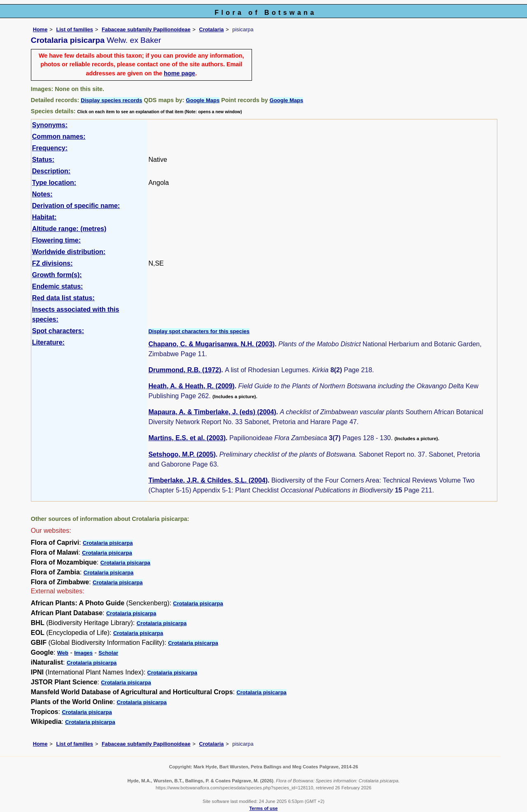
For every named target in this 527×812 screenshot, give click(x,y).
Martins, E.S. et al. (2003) (187, 438)
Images (83, 653)
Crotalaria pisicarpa (108, 543)
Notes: (42, 194)
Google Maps (203, 100)
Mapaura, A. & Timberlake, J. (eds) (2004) (212, 412)
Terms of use (264, 808)
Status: (43, 160)
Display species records (111, 100)
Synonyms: (50, 125)
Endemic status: (58, 286)
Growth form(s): (57, 275)
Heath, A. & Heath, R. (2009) (191, 386)
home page (180, 73)
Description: (51, 171)
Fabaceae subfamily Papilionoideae (146, 29)
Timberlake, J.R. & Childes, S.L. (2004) (208, 480)
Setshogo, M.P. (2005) (182, 454)
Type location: (54, 183)
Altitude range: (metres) (69, 229)
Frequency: (50, 148)
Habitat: (44, 217)
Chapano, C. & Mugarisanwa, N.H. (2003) (211, 344)
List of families (75, 29)
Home (40, 29)
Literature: (48, 342)
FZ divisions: (52, 263)
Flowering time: (56, 240)
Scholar (108, 653)
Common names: (59, 136)
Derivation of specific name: (76, 206)
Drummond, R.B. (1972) (185, 370)
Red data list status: (63, 298)
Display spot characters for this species (199, 331)
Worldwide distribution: (69, 252)
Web (63, 653)
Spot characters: (58, 331)
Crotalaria (212, 29)
